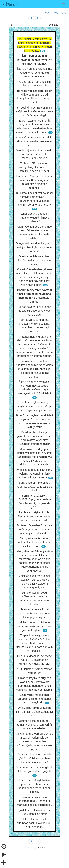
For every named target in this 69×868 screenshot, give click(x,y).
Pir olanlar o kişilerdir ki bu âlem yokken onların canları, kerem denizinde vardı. (34, 516)
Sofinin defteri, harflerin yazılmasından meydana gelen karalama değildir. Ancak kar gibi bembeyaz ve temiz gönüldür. (34, 369)
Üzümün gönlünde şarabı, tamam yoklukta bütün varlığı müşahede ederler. (34, 725)
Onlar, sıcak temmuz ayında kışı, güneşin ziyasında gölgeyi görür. (34, 712)
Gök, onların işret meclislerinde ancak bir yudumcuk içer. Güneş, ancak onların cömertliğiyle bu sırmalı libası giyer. (35, 741)
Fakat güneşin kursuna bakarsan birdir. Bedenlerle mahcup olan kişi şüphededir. (34, 801)
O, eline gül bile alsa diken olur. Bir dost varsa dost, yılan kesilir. (34, 260)
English (48, 13)
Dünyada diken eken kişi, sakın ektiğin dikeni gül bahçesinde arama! (34, 247)
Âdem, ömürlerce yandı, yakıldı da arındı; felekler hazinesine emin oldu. (34, 141)
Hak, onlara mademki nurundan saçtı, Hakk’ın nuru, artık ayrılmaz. (34, 823)
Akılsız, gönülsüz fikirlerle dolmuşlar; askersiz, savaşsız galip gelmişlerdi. (34, 626)
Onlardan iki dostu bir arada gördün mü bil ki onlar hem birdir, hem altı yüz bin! (34, 758)
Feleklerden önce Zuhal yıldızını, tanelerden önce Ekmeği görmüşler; (34, 613)
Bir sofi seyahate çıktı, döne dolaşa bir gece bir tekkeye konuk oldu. (34, 311)
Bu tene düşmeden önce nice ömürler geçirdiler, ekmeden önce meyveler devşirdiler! (34, 529)
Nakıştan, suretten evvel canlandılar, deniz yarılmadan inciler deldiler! (34, 542)
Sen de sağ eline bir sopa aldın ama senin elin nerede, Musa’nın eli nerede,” (35, 154)
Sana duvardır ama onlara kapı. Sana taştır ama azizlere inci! (35, 486)
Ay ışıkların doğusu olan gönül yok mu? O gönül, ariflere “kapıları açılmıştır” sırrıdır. (34, 474)
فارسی (64, 13)
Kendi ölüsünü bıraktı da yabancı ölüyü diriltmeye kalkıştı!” (34, 218)
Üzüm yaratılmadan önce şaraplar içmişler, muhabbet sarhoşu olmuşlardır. (35, 699)
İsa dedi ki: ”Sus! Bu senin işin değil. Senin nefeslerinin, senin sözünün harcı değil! (34, 111)
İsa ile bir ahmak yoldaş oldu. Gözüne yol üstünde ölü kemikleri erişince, (34, 73)
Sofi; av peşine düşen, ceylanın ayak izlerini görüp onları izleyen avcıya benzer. (34, 406)
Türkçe (56, 13)
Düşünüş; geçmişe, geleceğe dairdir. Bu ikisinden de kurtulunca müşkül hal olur (35, 660)
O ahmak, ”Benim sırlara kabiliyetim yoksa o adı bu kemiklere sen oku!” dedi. (34, 167)
